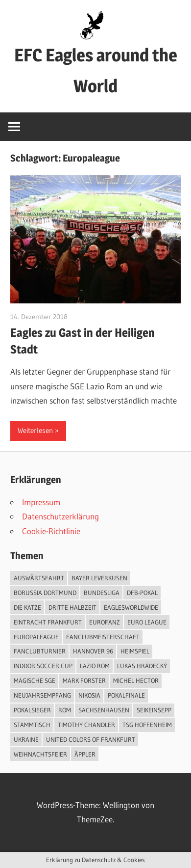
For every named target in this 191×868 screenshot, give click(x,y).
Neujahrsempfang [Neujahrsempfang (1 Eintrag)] (42, 695)
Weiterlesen (35, 430)
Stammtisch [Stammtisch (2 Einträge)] (32, 725)
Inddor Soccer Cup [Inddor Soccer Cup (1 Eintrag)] (43, 666)
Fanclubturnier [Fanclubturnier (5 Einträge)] (40, 651)
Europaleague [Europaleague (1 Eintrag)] (36, 637)
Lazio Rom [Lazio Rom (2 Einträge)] (95, 666)
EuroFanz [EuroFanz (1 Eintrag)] (105, 622)
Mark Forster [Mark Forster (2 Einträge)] (84, 680)
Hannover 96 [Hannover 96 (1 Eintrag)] (93, 651)
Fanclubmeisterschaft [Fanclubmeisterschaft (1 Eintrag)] (103, 637)
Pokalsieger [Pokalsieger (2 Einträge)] (32, 710)
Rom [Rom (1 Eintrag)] (65, 710)
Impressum (41, 502)
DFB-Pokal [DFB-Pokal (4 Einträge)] (142, 593)
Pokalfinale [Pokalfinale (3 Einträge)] (126, 695)
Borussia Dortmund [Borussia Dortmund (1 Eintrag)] (45, 593)
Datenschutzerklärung (60, 516)
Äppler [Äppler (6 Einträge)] (85, 754)
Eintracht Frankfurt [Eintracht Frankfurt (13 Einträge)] (48, 622)
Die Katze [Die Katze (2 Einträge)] (27, 607)
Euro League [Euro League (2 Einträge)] (147, 622)
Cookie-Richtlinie (51, 531)
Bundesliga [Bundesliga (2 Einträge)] (102, 593)
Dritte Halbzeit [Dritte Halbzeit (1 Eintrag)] (72, 607)
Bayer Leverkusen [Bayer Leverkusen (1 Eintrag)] (99, 578)
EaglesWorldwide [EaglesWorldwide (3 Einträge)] (131, 607)
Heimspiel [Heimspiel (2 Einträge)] (135, 651)
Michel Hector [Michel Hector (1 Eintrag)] (136, 680)
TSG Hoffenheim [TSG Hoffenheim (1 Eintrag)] (147, 725)
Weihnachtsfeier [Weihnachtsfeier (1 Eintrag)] (40, 754)
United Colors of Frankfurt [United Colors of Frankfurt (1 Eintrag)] (91, 739)
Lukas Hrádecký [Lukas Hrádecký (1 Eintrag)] (142, 666)
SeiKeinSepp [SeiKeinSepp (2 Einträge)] (154, 710)
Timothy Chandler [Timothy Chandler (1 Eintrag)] (86, 725)
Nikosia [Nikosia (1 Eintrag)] (89, 695)
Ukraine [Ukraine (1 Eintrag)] (26, 739)
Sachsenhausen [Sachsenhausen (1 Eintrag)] (104, 710)
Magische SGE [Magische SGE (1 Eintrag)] (35, 680)
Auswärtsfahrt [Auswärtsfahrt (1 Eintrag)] (39, 578)
